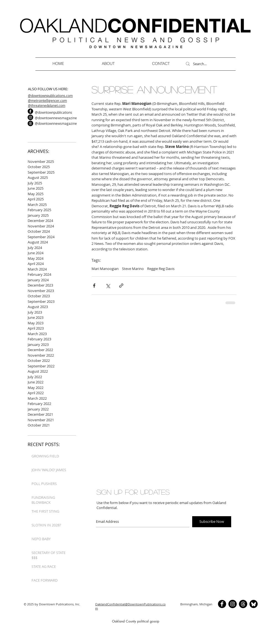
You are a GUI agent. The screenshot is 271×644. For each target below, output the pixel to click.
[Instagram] (30, 117)
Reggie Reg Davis (161, 269)
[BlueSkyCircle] (254, 604)
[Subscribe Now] (212, 522)
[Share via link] (121, 286)
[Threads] (30, 123)
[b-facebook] (30, 111)
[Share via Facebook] (94, 286)
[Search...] (208, 64)
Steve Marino (133, 269)
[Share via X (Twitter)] (108, 286)
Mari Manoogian (105, 269)
